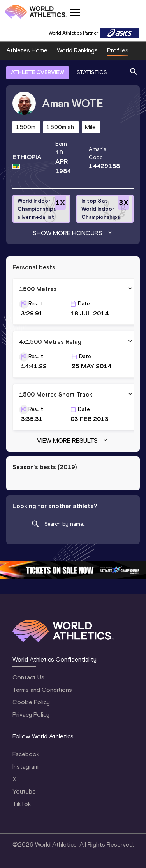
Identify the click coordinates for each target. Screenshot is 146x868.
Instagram (26, 767)
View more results (73, 441)
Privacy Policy (31, 715)
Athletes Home (27, 50)
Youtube (24, 791)
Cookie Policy (31, 702)
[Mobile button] (75, 12)
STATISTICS (92, 72)
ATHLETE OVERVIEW (38, 72)
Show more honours (73, 233)
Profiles (118, 50)
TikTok (22, 804)
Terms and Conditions (42, 690)
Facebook (26, 754)
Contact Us (28, 677)
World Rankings (77, 50)
